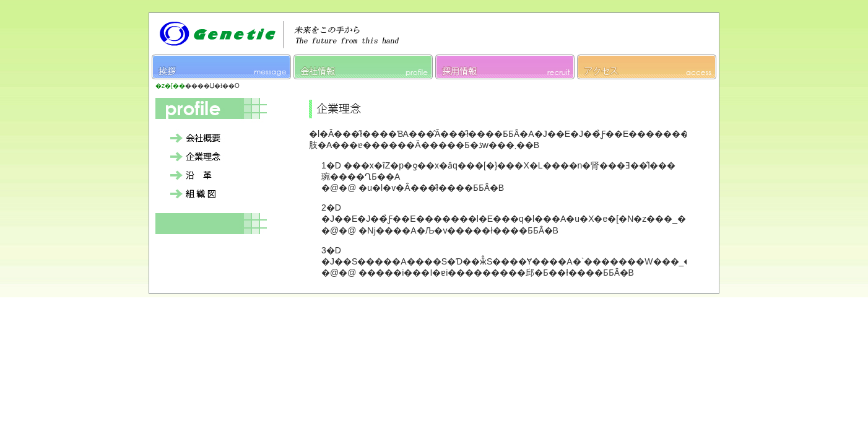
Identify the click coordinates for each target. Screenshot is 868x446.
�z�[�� (170, 86)
